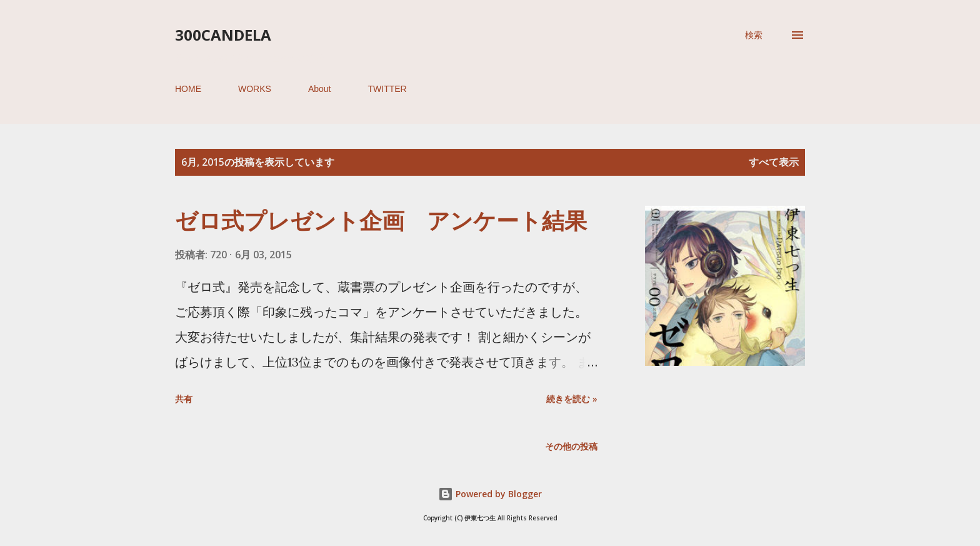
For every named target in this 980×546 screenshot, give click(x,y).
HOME (188, 89)
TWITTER (387, 89)
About (320, 89)
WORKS (255, 89)
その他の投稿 (571, 446)
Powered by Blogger (490, 494)
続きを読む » (572, 399)
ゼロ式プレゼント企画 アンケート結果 (381, 220)
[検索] (754, 35)
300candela (223, 35)
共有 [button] (184, 399)
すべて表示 (774, 162)
